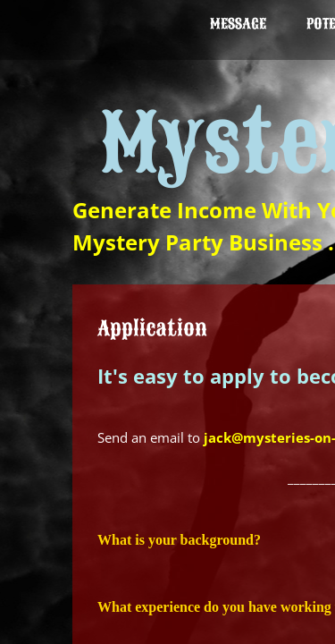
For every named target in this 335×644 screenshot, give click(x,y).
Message (238, 24)
